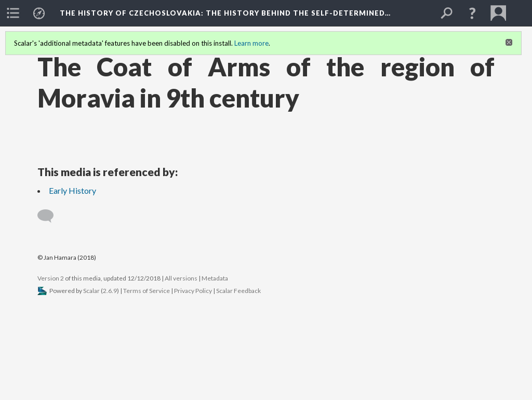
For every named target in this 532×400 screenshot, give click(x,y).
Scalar (91, 291)
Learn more (251, 43)
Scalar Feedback (238, 291)
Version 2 (51, 278)
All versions (181, 278)
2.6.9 (110, 291)
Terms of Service (147, 291)
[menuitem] (13, 13)
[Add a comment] (50, 216)
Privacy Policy (193, 291)
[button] (472, 13)
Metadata (215, 278)
